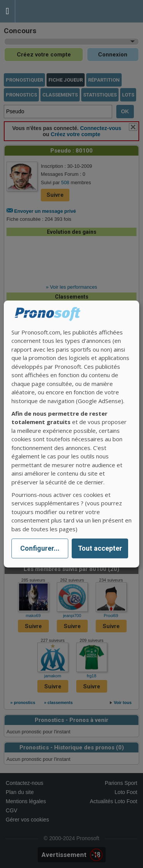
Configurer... (40, 549)
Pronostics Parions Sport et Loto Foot (50, 11)
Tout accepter (100, 549)
